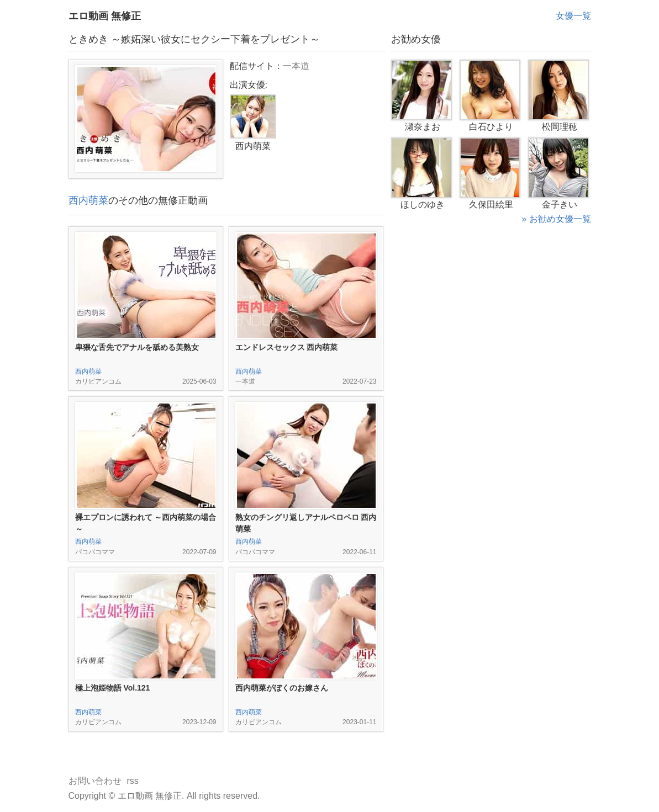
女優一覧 (573, 16)
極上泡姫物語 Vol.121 (113, 688)
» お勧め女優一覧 (556, 219)
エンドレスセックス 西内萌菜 (287, 347)
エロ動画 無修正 (105, 16)
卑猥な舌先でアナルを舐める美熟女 (137, 347)
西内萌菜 (88, 200)
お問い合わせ (95, 781)
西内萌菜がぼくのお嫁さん (282, 688)
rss (133, 781)
